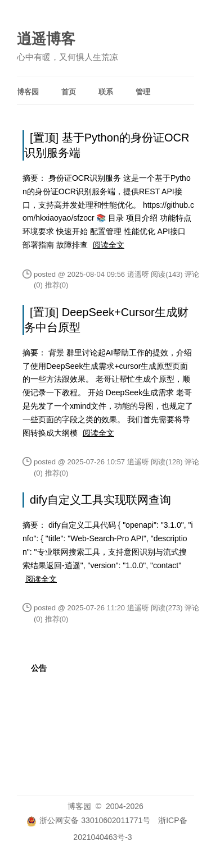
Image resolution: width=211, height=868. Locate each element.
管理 (143, 92)
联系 (106, 92)
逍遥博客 (46, 39)
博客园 (28, 92)
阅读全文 (109, 245)
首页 (69, 92)
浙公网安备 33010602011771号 (88, 820)
